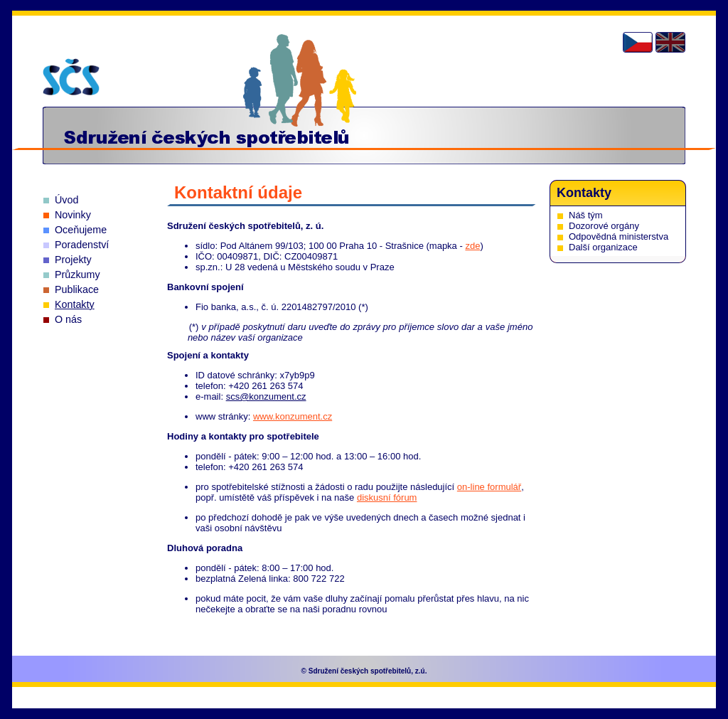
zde (472, 246)
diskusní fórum (387, 497)
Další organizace (603, 247)
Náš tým (586, 215)
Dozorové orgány (604, 226)
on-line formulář (489, 487)
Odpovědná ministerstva (619, 236)
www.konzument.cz (293, 416)
